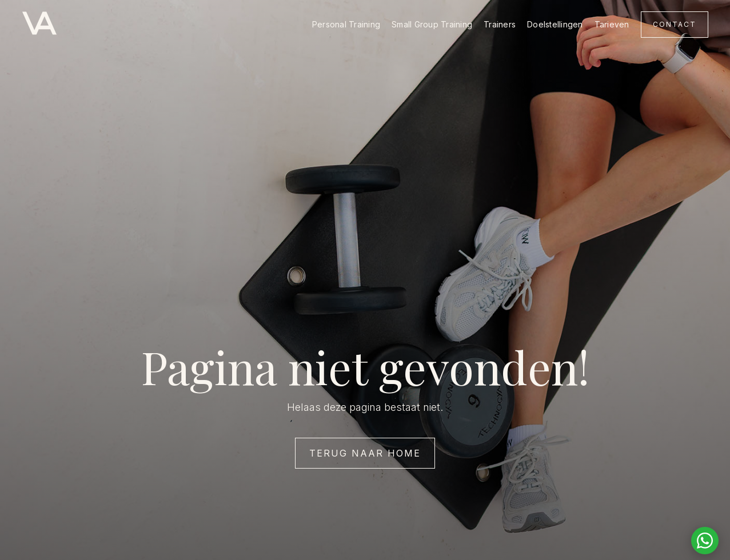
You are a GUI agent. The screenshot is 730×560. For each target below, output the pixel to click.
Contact (675, 24)
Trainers (500, 24)
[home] (39, 25)
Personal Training (346, 24)
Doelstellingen (555, 24)
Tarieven (612, 24)
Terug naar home (365, 453)
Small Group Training (432, 24)
